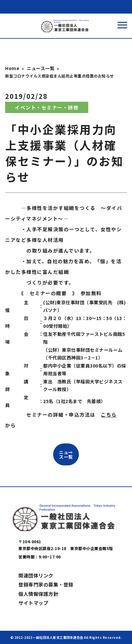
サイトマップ (33, 603)
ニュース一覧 (41, 68)
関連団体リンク (36, 575)
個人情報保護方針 (38, 594)
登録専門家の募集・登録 (46, 584)
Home (12, 68)
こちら (109, 415)
